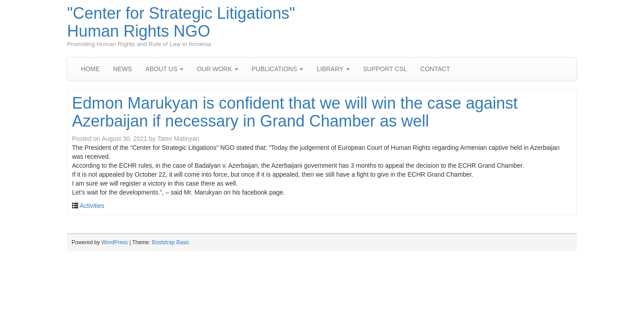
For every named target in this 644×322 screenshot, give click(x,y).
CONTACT (435, 69)
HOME (90, 69)
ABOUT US (164, 69)
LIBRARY (333, 69)
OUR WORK (217, 69)
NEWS (123, 69)
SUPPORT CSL (385, 69)
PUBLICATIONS (278, 69)
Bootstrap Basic (170, 242)
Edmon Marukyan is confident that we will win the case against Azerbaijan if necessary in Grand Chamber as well (295, 112)
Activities (92, 206)
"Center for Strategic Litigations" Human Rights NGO (181, 22)
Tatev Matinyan (178, 139)
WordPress (115, 242)
